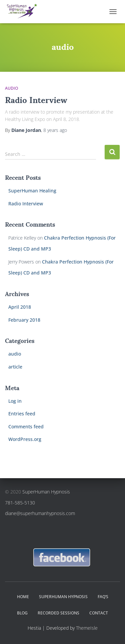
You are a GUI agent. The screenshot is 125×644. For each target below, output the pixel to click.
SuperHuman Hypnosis (46, 492)
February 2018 (24, 320)
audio (15, 354)
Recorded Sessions (58, 613)
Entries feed (22, 414)
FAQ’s (103, 597)
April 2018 (20, 307)
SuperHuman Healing (32, 191)
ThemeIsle (87, 628)
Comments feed (26, 427)
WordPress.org (25, 439)
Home (23, 597)
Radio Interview (36, 99)
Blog (22, 613)
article (15, 367)
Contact (99, 613)
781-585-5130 (20, 503)
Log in (15, 401)
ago (55, 130)
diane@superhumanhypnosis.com (40, 513)
